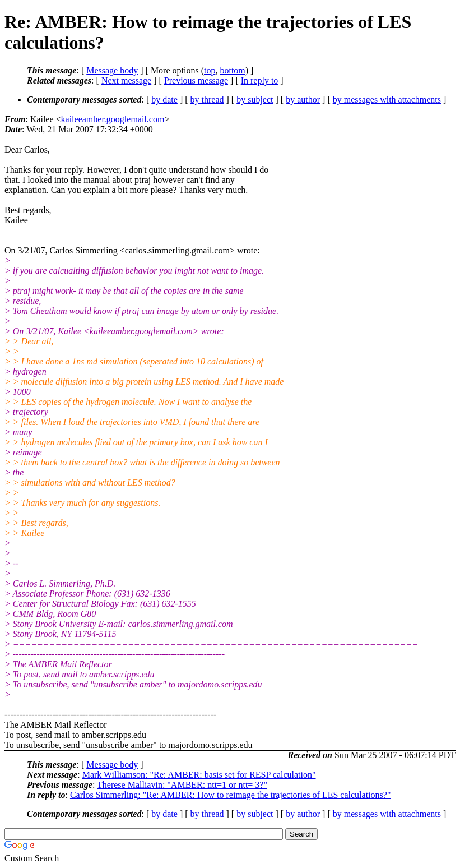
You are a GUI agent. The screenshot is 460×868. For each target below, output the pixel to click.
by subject (255, 100)
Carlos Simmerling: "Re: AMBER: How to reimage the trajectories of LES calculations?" (231, 795)
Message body (112, 70)
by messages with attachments (387, 100)
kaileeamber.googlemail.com (113, 119)
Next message (126, 80)
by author (303, 100)
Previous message (196, 80)
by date (164, 100)
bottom (232, 70)
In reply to (260, 80)
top (210, 70)
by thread (207, 100)
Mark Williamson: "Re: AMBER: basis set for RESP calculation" (199, 775)
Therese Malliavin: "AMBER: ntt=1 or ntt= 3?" (182, 785)
